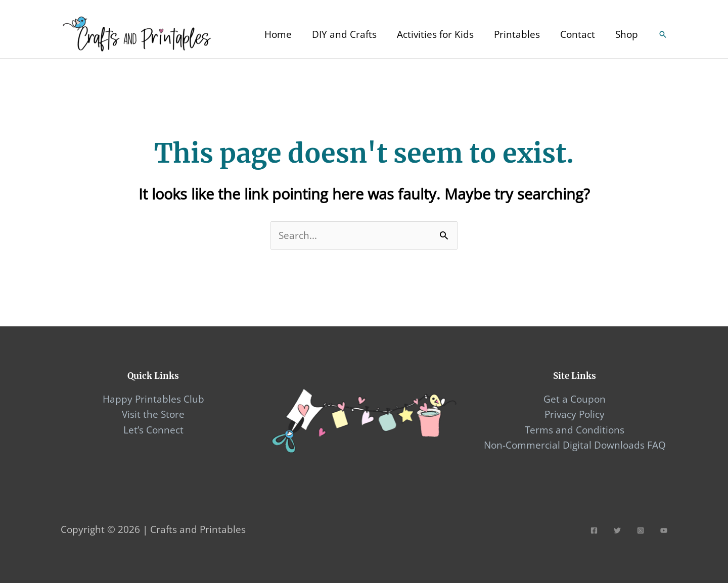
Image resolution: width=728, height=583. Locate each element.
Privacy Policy (575, 414)
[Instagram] (641, 530)
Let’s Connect (153, 430)
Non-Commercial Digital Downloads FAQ (575, 445)
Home (278, 34)
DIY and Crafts (344, 34)
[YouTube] (664, 530)
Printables (517, 34)
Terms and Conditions (575, 430)
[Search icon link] (663, 34)
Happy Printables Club (153, 399)
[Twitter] (617, 530)
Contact (578, 34)
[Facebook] (594, 530)
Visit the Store (153, 414)
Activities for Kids (435, 34)
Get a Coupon (575, 399)
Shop (627, 34)
